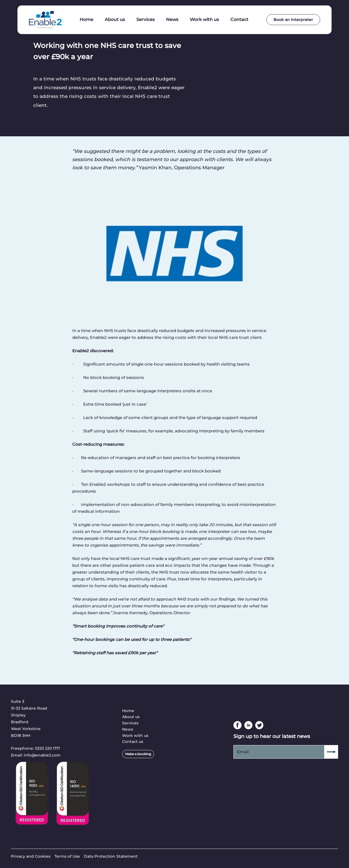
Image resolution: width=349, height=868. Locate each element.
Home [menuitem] (86, 19)
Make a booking (138, 754)
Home (128, 711)
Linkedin (248, 725)
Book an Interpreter (293, 20)
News (128, 729)
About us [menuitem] (115, 19)
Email (243, 752)
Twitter (259, 725)
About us (131, 717)
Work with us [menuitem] (204, 19)
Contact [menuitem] (239, 19)
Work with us (135, 736)
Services (130, 723)
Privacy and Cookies (31, 856)
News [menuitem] (172, 19)
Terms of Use (67, 856)
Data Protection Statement (111, 856)
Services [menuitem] (145, 19)
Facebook (237, 725)
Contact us (133, 742)
